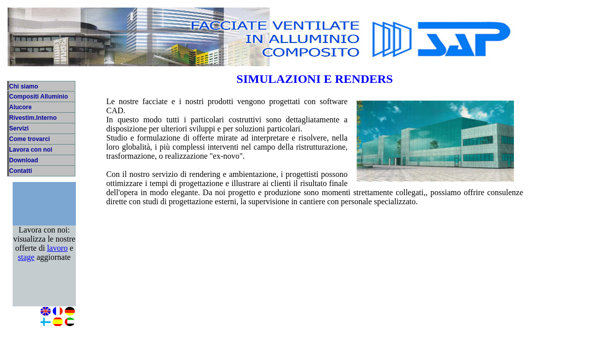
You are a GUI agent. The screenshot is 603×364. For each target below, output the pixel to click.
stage (26, 262)
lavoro (57, 253)
